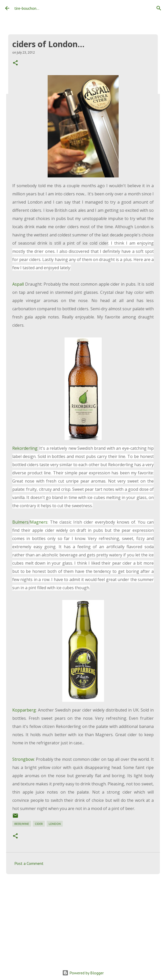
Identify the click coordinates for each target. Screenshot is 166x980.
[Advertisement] (83, 918)
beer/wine (22, 824)
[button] (15, 63)
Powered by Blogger (83, 973)
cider (39, 824)
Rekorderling (25, 448)
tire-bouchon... (27, 8)
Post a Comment (29, 863)
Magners (39, 522)
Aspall (18, 284)
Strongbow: (23, 759)
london (55, 824)
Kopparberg (24, 710)
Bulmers (20, 522)
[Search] (159, 8)
